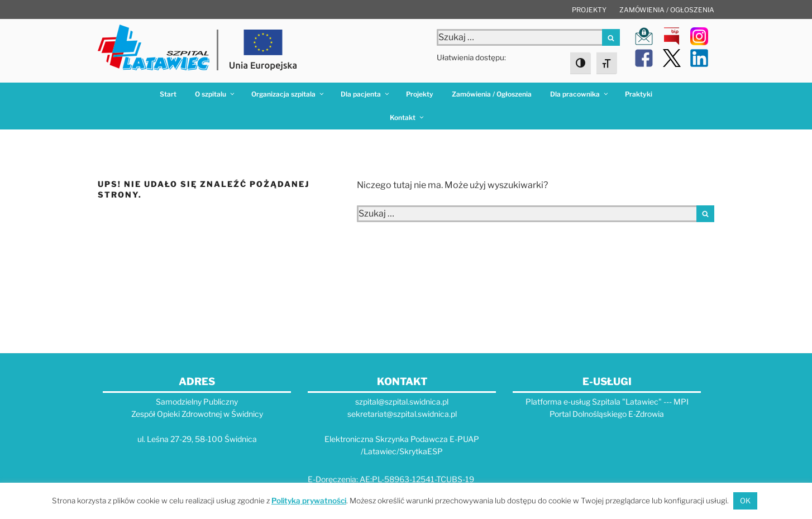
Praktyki (639, 94)
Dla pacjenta (366, 94)
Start (168, 94)
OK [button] (745, 501)
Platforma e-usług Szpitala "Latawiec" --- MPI (607, 402)
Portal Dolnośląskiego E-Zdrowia (607, 414)
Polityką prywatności (309, 501)
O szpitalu (215, 94)
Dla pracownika (580, 94)
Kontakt (407, 117)
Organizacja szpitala (288, 94)
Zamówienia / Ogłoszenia (667, 10)
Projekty (589, 10)
